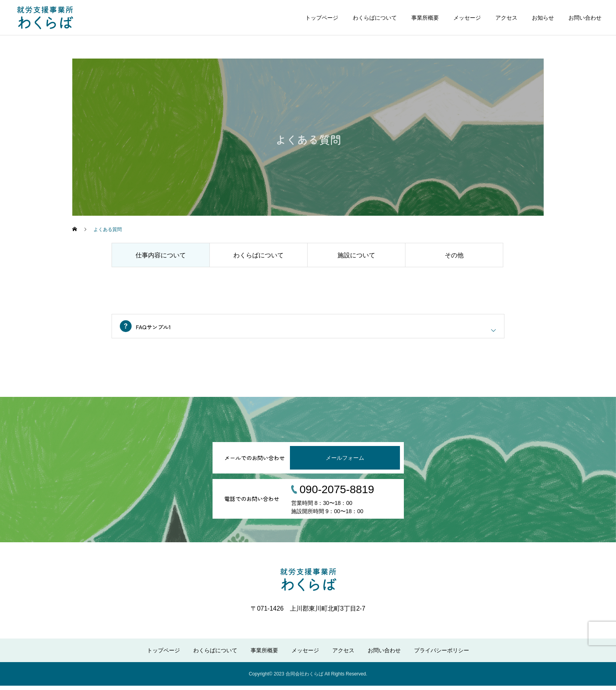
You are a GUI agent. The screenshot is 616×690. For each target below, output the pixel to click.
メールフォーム (345, 462)
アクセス (506, 18)
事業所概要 (425, 18)
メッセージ (467, 18)
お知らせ (543, 18)
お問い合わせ (585, 18)
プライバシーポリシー (442, 655)
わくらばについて (375, 18)
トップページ (322, 18)
